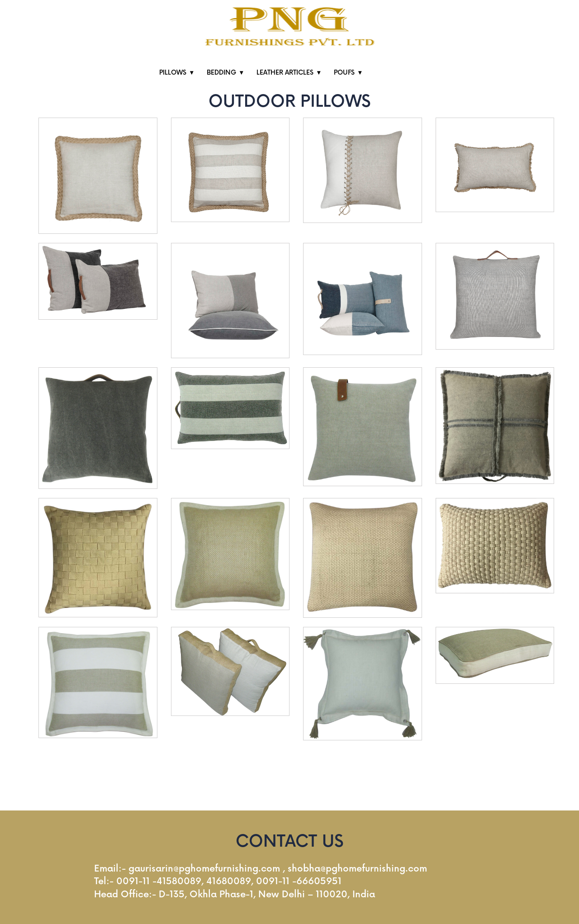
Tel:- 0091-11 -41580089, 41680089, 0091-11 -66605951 (218, 881)
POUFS (344, 73)
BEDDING (221, 73)
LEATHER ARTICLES (285, 73)
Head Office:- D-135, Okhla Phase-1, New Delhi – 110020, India (235, 895)
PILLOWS (173, 73)
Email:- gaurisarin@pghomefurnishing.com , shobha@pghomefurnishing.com (261, 869)
